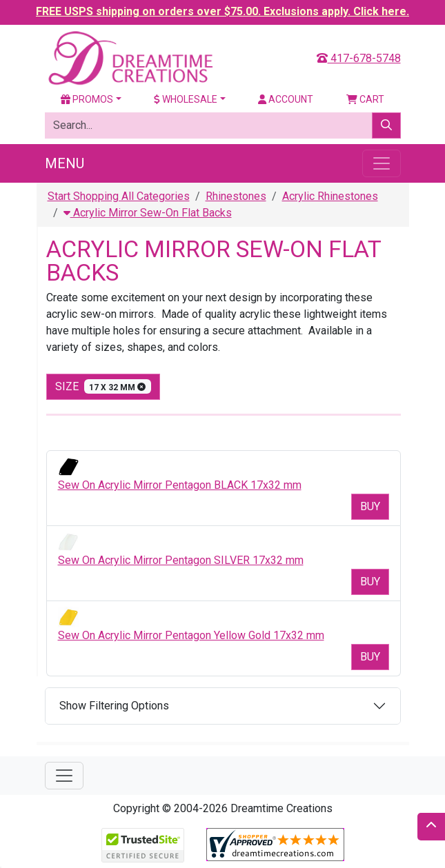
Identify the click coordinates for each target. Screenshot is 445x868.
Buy (370, 506)
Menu (65, 163)
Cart (365, 99)
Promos (87, 99)
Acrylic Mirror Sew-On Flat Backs (148, 213)
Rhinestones (236, 196)
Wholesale (186, 99)
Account (286, 99)
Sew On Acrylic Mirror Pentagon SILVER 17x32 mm (181, 560)
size (103, 386)
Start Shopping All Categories (119, 196)
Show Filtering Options (114, 706)
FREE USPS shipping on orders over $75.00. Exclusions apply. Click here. (222, 11)
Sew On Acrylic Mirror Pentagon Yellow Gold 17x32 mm (191, 635)
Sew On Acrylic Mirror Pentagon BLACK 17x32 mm (180, 485)
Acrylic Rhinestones (330, 196)
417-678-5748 (359, 58)
